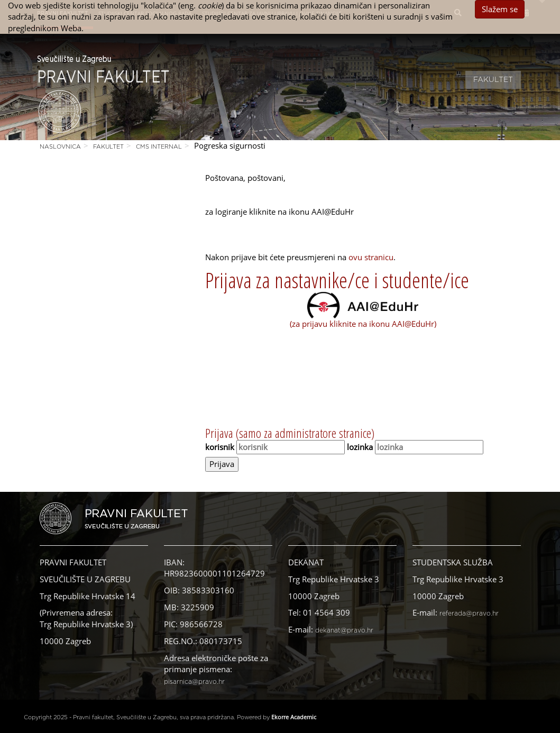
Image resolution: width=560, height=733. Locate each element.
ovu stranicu (371, 257)
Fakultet (493, 80)
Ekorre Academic (294, 717)
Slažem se (500, 9)
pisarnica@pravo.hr (194, 682)
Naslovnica (60, 147)
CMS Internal (159, 147)
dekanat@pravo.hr (344, 630)
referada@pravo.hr (469, 613)
